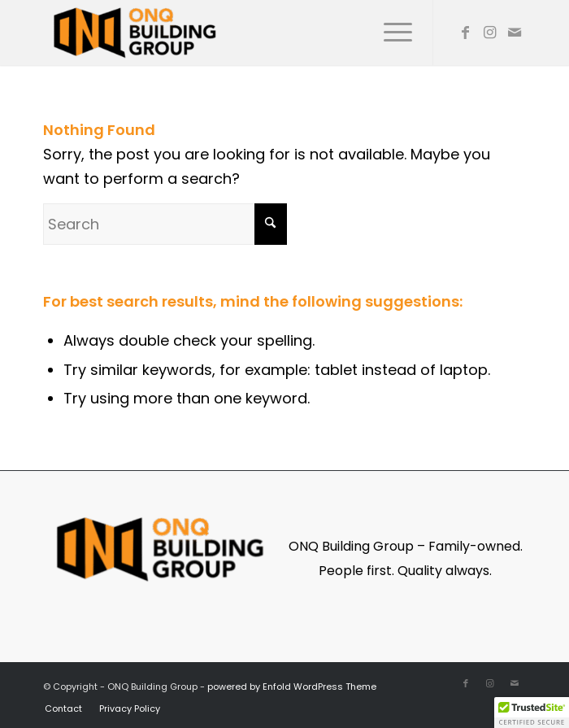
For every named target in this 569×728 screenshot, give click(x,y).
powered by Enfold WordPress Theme (292, 687)
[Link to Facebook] (466, 33)
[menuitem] (390, 33)
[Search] (165, 224)
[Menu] (390, 33)
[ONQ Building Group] (237, 33)
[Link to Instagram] (490, 33)
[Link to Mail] (515, 33)
